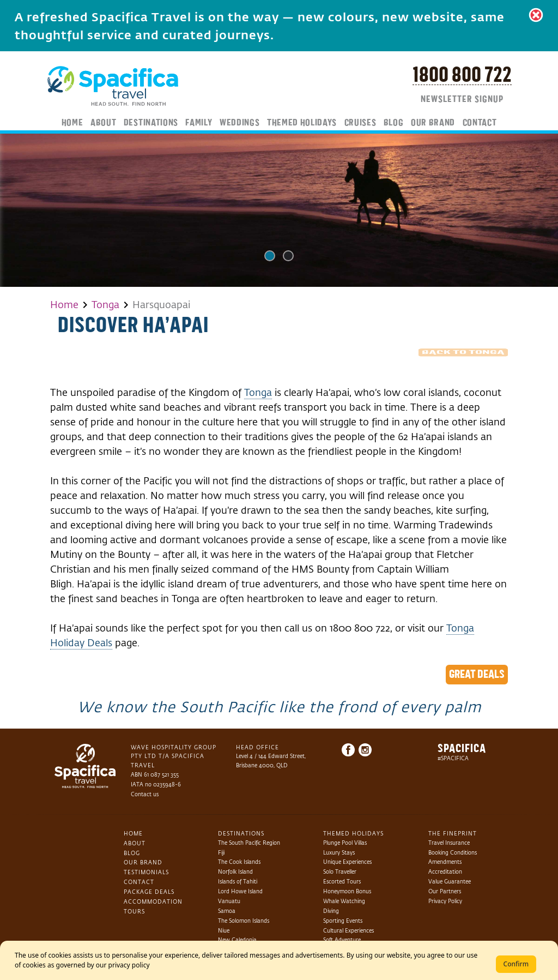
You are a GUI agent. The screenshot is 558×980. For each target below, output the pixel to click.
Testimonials (146, 872)
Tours (134, 912)
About (103, 123)
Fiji (221, 853)
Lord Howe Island (240, 891)
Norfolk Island (235, 872)
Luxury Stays (339, 853)
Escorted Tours (342, 882)
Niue (224, 931)
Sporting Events (343, 921)
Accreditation (445, 872)
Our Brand (433, 123)
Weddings (239, 123)
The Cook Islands (239, 862)
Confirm (516, 964)
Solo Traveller (340, 872)
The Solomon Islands (244, 921)
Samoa (227, 911)
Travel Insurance (449, 843)
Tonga (105, 305)
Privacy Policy (445, 901)
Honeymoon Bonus (347, 891)
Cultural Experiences (348, 931)
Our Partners (445, 891)
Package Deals (149, 892)
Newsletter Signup (462, 100)
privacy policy (129, 965)
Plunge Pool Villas (345, 843)
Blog (394, 123)
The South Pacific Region (249, 843)
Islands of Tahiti (238, 882)
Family (199, 123)
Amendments (445, 862)
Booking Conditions (453, 853)
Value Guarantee (450, 882)
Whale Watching (344, 901)
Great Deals (477, 675)
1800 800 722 (462, 76)
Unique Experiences (347, 862)
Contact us (145, 794)
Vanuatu (229, 901)
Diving (331, 911)
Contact (480, 123)
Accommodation (153, 902)
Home (72, 123)
